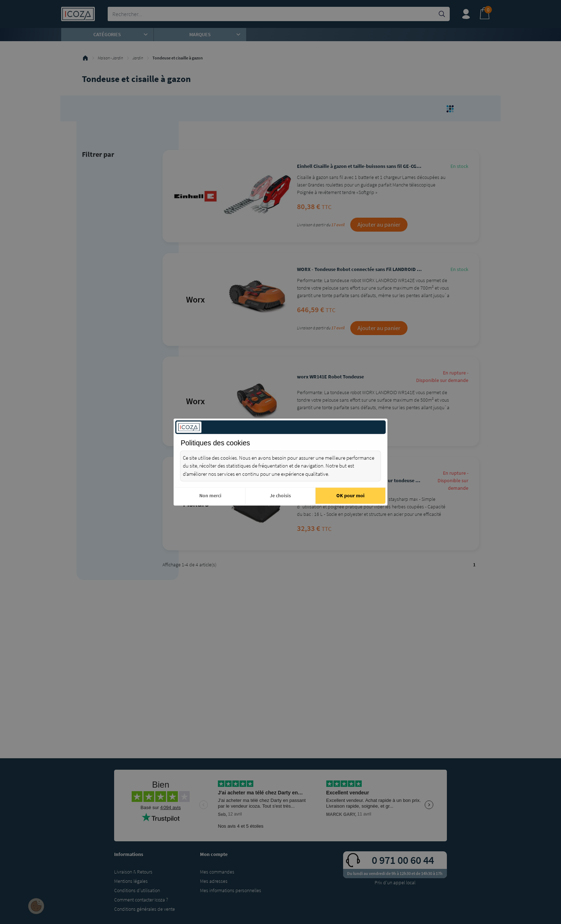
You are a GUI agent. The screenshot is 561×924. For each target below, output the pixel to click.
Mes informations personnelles (231, 890)
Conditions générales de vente (145, 909)
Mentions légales (131, 881)
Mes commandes (217, 872)
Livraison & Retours (133, 872)
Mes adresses (214, 881)
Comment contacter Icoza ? (141, 900)
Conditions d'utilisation (137, 890)
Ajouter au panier (379, 224)
